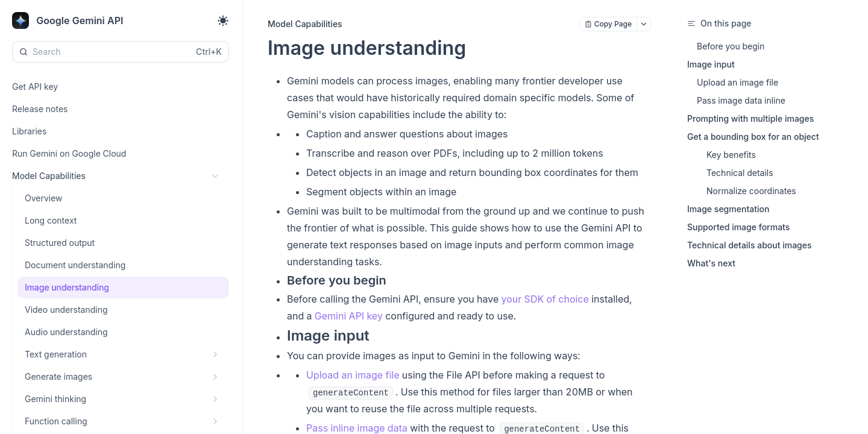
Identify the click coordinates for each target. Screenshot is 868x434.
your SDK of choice (545, 299)
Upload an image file (353, 375)
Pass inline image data (357, 428)
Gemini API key (349, 316)
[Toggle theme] (223, 20)
